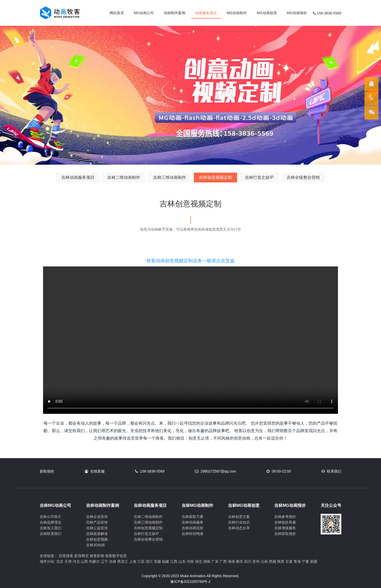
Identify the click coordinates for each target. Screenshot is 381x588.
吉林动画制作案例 (103, 505)
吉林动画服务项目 (78, 177)
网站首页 (117, 13)
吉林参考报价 (285, 517)
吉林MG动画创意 (244, 505)
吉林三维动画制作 (170, 177)
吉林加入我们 (51, 528)
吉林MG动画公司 (55, 505)
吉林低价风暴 (285, 522)
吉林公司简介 (51, 517)
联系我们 (334, 471)
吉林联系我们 (51, 534)
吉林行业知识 (239, 522)
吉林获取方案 (193, 517)
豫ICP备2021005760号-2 (191, 582)
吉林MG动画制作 (197, 505)
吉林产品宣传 (97, 522)
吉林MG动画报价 (290, 505)
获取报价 (47, 471)
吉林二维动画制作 (124, 177)
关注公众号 (331, 505)
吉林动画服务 (193, 522)
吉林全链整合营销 (303, 177)
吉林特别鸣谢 (193, 534)
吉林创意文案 (239, 517)
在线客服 (97, 471)
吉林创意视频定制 (216, 177)
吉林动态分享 (239, 528)
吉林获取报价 (285, 534)
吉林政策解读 (97, 534)
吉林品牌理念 (51, 522)
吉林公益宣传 (97, 528)
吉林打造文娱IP (259, 177)
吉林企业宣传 (97, 517)
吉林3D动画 (96, 545)
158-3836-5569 (152, 471)
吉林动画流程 (193, 528)
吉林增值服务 (285, 528)
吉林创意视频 (97, 539)
